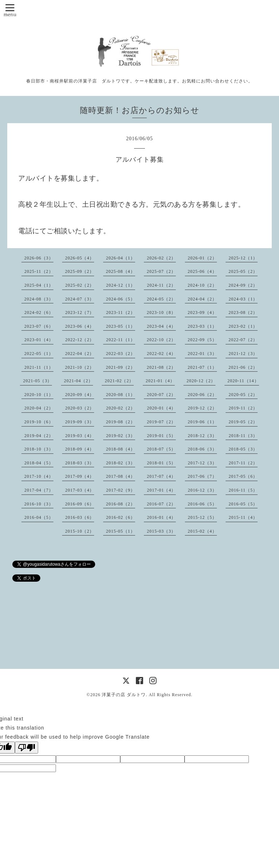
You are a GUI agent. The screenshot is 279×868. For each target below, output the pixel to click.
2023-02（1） (243, 326)
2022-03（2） (121, 354)
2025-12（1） (243, 258)
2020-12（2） (201, 381)
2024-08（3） (39, 299)
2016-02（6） (121, 517)
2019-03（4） (80, 436)
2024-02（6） (39, 312)
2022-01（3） (202, 354)
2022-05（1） (39, 354)
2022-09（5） (202, 340)
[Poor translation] (27, 748)
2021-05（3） (37, 381)
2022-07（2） (243, 340)
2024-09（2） (243, 285)
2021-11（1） (39, 367)
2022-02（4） (161, 354)
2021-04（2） (78, 381)
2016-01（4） (161, 517)
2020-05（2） (243, 395)
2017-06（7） (202, 476)
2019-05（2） (243, 422)
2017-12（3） (202, 463)
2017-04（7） (39, 490)
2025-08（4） (121, 271)
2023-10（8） (161, 312)
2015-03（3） (161, 531)
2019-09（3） (80, 422)
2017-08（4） (121, 476)
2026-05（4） (80, 258)
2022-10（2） (161, 340)
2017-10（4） (39, 476)
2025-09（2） (80, 271)
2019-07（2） (161, 422)
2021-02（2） (119, 381)
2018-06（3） (202, 449)
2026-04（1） (121, 258)
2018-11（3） (243, 436)
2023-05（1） (121, 326)
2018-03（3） (80, 463)
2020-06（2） (202, 395)
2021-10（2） (80, 367)
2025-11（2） (39, 271)
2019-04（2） (39, 436)
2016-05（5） (243, 504)
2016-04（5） (39, 517)
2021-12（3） (243, 354)
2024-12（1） (121, 285)
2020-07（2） (161, 395)
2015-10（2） (80, 531)
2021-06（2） (243, 367)
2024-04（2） (202, 299)
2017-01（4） (161, 490)
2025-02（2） (80, 285)
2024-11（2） (161, 285)
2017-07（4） (161, 476)
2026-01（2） (202, 258)
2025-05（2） (243, 271)
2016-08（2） (121, 504)
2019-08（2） (121, 422)
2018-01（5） (161, 463)
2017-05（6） (243, 476)
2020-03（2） (80, 408)
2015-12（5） (202, 517)
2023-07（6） (39, 326)
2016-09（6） (80, 504)
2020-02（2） (121, 408)
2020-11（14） (243, 381)
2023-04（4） (161, 326)
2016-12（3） (202, 490)
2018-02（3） (121, 463)
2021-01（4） (160, 381)
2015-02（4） (202, 531)
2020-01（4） (161, 408)
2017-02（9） (121, 490)
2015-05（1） (121, 531)
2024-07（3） (80, 299)
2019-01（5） (161, 436)
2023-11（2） (121, 312)
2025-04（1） (39, 285)
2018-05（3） (243, 449)
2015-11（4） (243, 517)
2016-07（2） (161, 504)
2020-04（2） (39, 408)
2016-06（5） (202, 504)
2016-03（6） (80, 517)
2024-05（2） (161, 299)
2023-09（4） (202, 312)
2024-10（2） (202, 285)
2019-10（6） (39, 422)
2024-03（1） (243, 299)
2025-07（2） (161, 271)
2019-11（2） (243, 408)
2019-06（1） (202, 422)
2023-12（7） (80, 312)
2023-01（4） (39, 340)
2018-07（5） (161, 449)
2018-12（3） (202, 436)
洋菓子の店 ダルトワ (124, 695)
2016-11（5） (243, 490)
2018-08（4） (121, 449)
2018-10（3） (39, 449)
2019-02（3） (121, 436)
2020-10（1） (39, 395)
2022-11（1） (121, 340)
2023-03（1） (202, 326)
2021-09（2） (121, 367)
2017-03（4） (80, 490)
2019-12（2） (202, 408)
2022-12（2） (80, 340)
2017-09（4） (80, 476)
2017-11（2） (243, 463)
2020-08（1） (121, 395)
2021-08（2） (161, 367)
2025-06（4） (202, 271)
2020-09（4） (80, 395)
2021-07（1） (202, 367)
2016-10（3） (39, 504)
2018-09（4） (80, 449)
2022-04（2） (80, 354)
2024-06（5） (121, 299)
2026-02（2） (161, 258)
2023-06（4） (80, 326)
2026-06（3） (39, 258)
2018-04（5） (39, 463)
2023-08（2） (243, 312)
